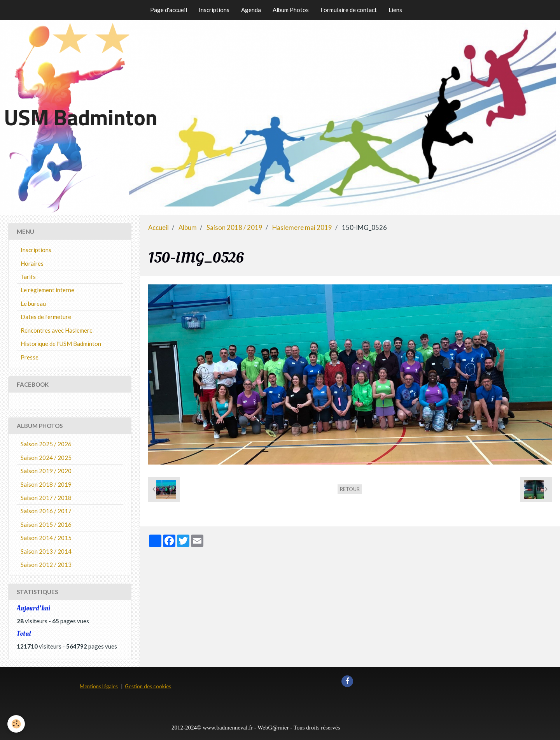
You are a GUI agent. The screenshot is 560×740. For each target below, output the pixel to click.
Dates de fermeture (46, 317)
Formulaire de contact (349, 10)
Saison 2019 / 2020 (46, 471)
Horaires (32, 263)
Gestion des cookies (148, 686)
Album (188, 228)
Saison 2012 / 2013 (46, 565)
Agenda (251, 10)
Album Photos (291, 10)
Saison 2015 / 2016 (46, 524)
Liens (395, 10)
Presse (30, 357)
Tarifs (28, 277)
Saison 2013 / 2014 (46, 551)
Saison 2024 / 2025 (46, 458)
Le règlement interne (47, 290)
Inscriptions (214, 10)
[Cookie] (17, 724)
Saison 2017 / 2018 (46, 498)
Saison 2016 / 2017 (46, 511)
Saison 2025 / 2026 (46, 444)
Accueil (158, 228)
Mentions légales (99, 686)
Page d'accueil (169, 10)
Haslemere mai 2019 (302, 228)
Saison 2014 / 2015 (46, 538)
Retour (350, 489)
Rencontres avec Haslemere (57, 330)
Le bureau (33, 303)
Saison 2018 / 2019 (234, 228)
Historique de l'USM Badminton (61, 344)
